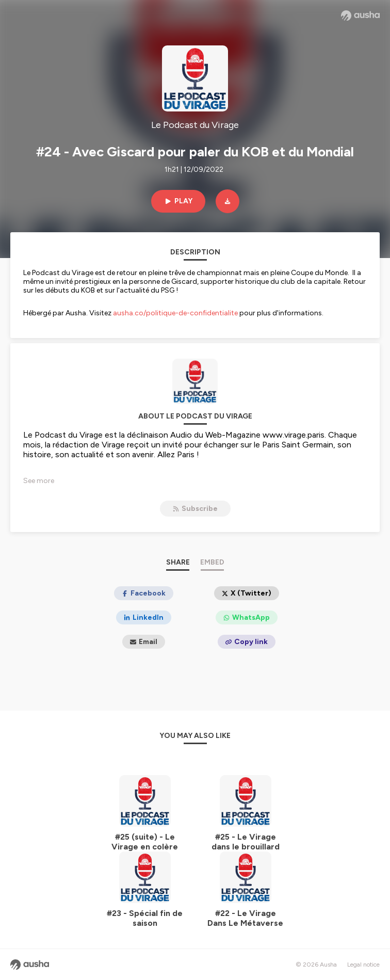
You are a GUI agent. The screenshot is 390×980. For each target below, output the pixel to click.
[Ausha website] (360, 15)
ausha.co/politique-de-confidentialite (175, 313)
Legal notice (363, 965)
